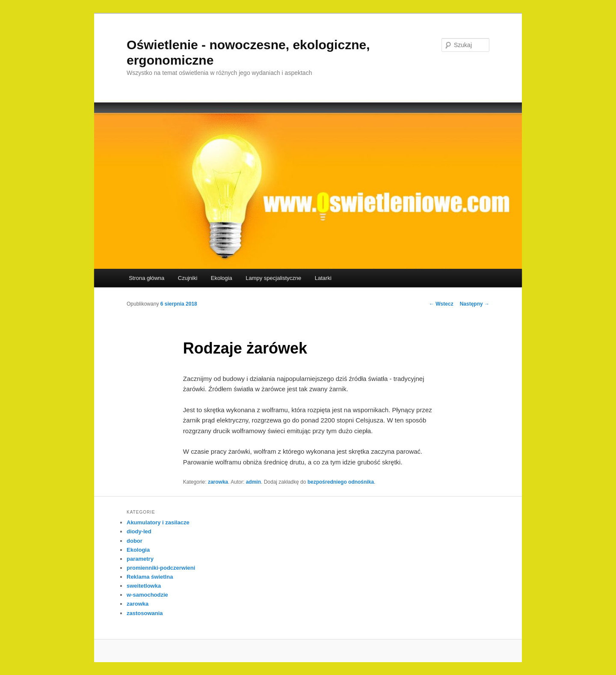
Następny (475, 304)
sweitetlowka (144, 586)
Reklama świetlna (150, 577)
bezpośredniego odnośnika (341, 482)
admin (253, 482)
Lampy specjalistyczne (273, 278)
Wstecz (441, 304)
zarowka (218, 482)
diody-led (139, 531)
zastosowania (145, 613)
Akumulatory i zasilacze (158, 522)
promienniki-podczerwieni (161, 568)
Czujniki (188, 278)
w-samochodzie (147, 595)
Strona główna (147, 278)
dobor (135, 541)
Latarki (323, 278)
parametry (140, 559)
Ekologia (222, 278)
